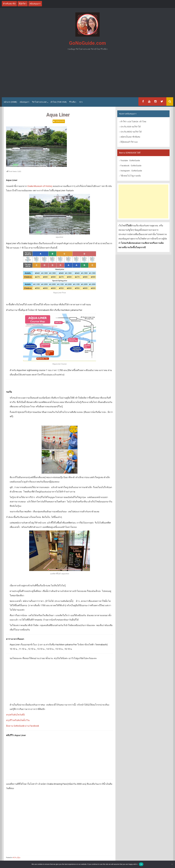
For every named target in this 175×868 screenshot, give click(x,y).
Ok (141, 864)
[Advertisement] (87, 75)
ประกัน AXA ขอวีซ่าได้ (131, 127)
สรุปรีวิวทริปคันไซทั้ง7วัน (18, 720)
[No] (172, 864)
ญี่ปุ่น (19, 858)
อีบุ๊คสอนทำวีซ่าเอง (129, 142)
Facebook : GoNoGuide (131, 166)
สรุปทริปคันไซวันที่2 (15, 715)
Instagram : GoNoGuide (131, 171)
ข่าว (81, 102)
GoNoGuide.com (87, 43)
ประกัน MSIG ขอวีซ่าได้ (131, 132)
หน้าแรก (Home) (10, 102)
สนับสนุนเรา (24, 102)
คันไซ (15, 858)
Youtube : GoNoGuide (130, 160)
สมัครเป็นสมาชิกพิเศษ (130, 137)
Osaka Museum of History (40, 186)
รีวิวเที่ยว (73, 102)
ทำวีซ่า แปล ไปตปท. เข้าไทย (133, 122)
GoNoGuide (60, 121)
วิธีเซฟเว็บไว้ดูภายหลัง (131, 176)
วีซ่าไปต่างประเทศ (39, 102)
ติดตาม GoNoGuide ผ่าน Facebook (23, 726)
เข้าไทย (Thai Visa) (58, 102)
